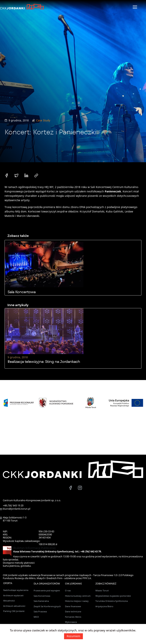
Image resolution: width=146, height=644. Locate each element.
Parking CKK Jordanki (14, 611)
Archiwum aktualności (14, 606)
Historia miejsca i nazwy (77, 601)
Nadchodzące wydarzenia (16, 590)
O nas (68, 590)
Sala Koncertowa (42, 596)
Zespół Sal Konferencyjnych (47, 606)
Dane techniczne (73, 611)
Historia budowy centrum (78, 596)
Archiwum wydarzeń (13, 595)
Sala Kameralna (41, 601)
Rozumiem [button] (73, 636)
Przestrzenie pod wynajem (47, 590)
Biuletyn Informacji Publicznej (34, 548)
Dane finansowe (73, 606)
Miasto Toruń (102, 590)
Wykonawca (71, 622)
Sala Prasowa (40, 611)
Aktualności (9, 601)
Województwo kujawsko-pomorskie (113, 596)
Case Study (43, 120)
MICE (36, 617)
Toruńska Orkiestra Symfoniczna (111, 601)
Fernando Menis (73, 617)
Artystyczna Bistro (104, 606)
